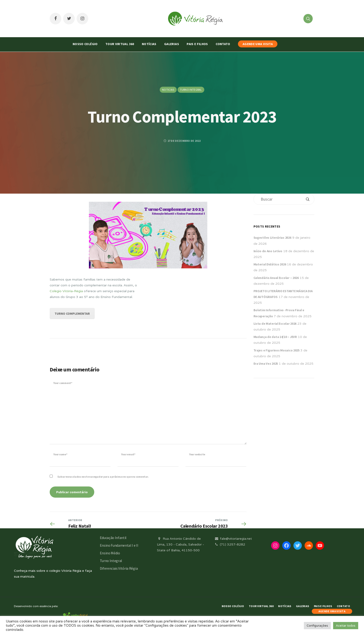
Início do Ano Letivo (268, 251)
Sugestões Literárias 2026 (272, 238)
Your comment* (63, 383)
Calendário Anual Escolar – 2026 (276, 278)
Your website (197, 454)
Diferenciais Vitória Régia (119, 568)
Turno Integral (191, 90)
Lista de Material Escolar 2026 (275, 324)
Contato (223, 44)
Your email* (128, 454)
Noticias (168, 90)
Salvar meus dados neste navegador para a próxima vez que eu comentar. (103, 477)
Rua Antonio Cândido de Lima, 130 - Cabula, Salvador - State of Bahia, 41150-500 (180, 544)
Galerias (172, 44)
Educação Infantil (113, 538)
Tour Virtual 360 (120, 44)
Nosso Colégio (85, 44)
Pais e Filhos (197, 44)
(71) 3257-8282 (230, 544)
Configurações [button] (317, 626)
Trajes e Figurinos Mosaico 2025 (276, 350)
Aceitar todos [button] (346, 626)
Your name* (60, 454)
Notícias (149, 44)
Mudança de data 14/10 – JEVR (275, 337)
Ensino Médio (110, 553)
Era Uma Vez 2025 (266, 364)
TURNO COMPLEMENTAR (72, 314)
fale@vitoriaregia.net (233, 539)
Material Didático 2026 (270, 264)
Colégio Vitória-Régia (66, 291)
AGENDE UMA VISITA (258, 44)
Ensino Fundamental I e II (119, 545)
